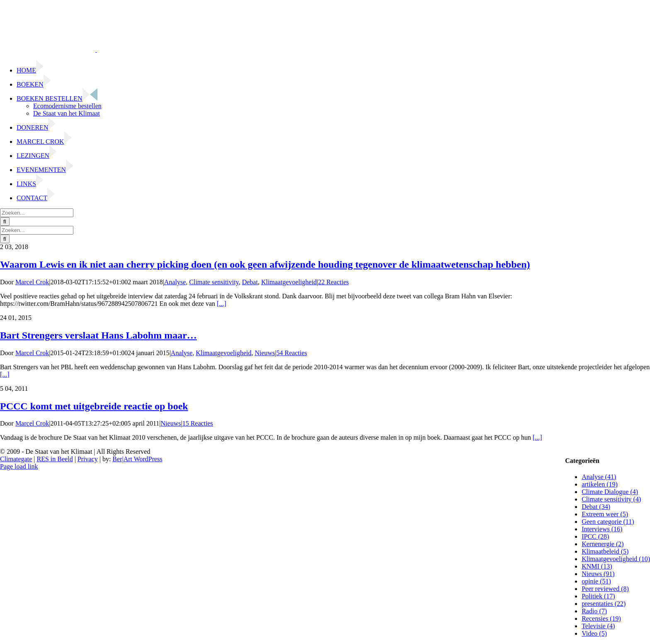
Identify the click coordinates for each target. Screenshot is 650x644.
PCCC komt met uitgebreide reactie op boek (94, 406)
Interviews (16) (602, 529)
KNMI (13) (597, 566)
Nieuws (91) (598, 574)
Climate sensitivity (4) (611, 499)
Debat (250, 282)
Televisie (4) (598, 626)
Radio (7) (594, 611)
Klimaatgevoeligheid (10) (616, 559)
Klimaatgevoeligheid (289, 282)
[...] (222, 304)
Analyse (175, 282)
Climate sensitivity (214, 282)
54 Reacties (292, 353)
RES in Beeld (55, 459)
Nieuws (265, 353)
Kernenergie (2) (603, 544)
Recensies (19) (601, 619)
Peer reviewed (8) (605, 589)
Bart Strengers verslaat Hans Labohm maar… (98, 335)
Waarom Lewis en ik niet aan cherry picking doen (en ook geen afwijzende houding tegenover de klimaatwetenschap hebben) (265, 264)
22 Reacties (333, 282)
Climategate (16, 459)
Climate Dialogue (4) (610, 492)
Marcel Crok (32, 282)
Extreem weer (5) (605, 514)
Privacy (88, 459)
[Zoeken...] (37, 213)
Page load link (19, 466)
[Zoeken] (5, 222)
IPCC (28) (595, 536)
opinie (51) (596, 581)
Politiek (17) (598, 596)
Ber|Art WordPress (137, 459)
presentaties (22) (604, 604)
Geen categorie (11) (608, 522)
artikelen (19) (600, 484)
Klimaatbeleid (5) (605, 551)
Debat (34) (596, 507)
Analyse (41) (599, 477)
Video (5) (594, 633)
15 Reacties (198, 423)
